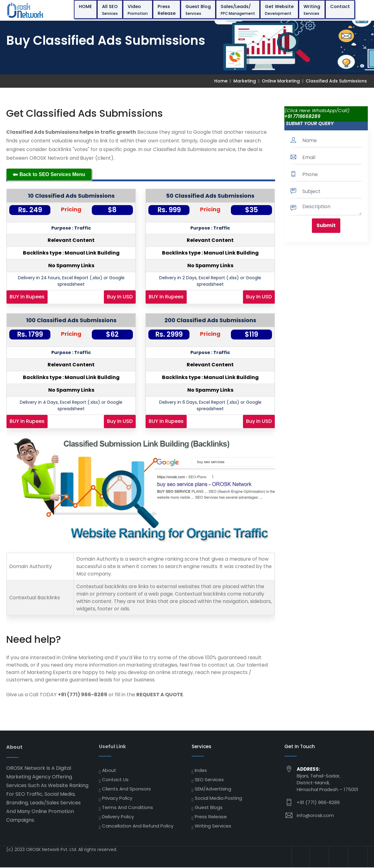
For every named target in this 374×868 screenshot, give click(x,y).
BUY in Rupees (27, 297)
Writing (312, 10)
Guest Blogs (209, 807)
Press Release (167, 10)
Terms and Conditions (127, 807)
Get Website (280, 10)
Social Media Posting (218, 798)
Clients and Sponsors (126, 789)
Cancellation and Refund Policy (138, 826)
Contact (341, 6)
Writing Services (213, 826)
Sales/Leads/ (238, 10)
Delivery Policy (118, 817)
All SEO (110, 10)
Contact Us (115, 780)
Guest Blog (199, 10)
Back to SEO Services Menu (49, 175)
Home (221, 81)
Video (138, 10)
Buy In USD (120, 297)
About (109, 770)
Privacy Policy (117, 798)
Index (201, 770)
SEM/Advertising (213, 789)
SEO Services (209, 780)
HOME (86, 6)
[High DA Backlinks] (299, 857)
